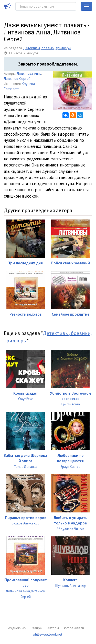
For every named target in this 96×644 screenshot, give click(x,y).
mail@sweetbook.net (46, 634)
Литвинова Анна (29, 73)
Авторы (53, 628)
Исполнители (74, 628)
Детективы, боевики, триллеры (47, 48)
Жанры (37, 628)
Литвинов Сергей (17, 79)
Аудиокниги (17, 628)
